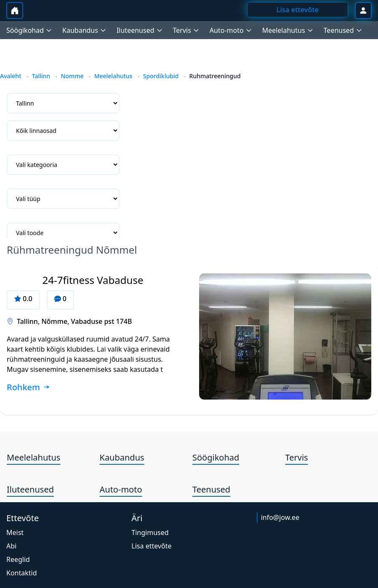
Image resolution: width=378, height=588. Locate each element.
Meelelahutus (113, 76)
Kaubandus (122, 457)
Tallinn (41, 76)
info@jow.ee (280, 517)
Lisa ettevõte (151, 546)
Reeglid (18, 559)
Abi (11, 546)
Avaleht (11, 76)
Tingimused (150, 532)
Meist (15, 532)
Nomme (72, 76)
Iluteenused (30, 489)
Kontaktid (22, 573)
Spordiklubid (161, 76)
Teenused (211, 489)
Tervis (297, 457)
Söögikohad (216, 457)
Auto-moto (121, 489)
